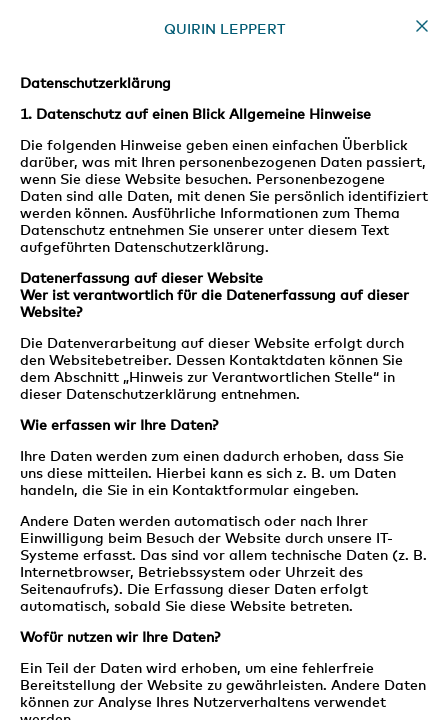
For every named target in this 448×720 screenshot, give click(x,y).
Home (422, 26)
